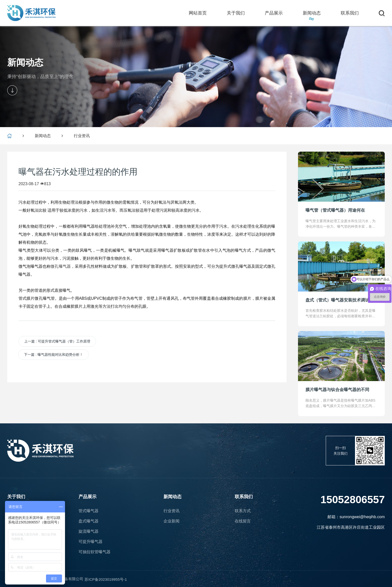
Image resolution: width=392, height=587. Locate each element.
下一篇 (53, 355)
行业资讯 (82, 136)
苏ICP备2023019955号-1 (112, 579)
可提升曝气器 (90, 542)
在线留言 (243, 521)
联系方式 (243, 511)
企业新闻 (171, 521)
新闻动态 (43, 136)
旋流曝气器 (88, 531)
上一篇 (57, 341)
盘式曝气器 (88, 521)
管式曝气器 (88, 511)
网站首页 (198, 13)
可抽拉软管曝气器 (94, 552)
